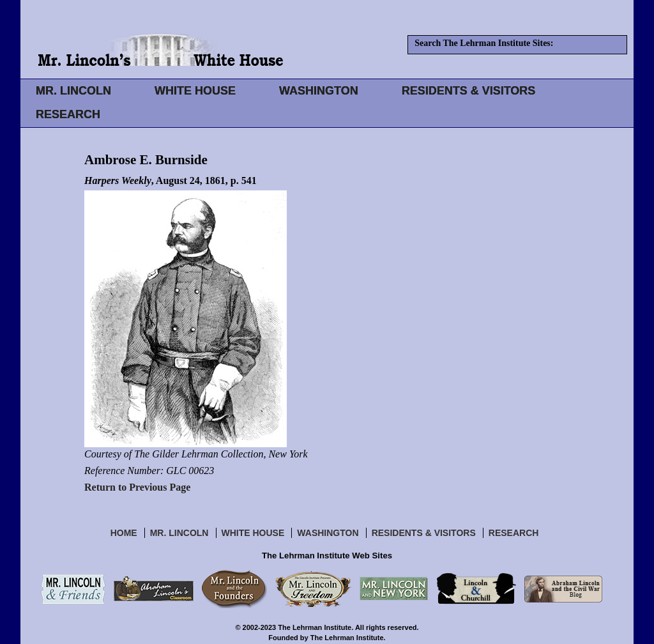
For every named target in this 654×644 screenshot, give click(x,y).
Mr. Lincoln (179, 533)
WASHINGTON (319, 91)
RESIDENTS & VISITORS (469, 91)
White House (253, 533)
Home (124, 533)
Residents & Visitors (424, 533)
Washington (328, 533)
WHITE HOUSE (195, 91)
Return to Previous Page (137, 487)
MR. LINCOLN (73, 91)
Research (514, 533)
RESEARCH (68, 114)
